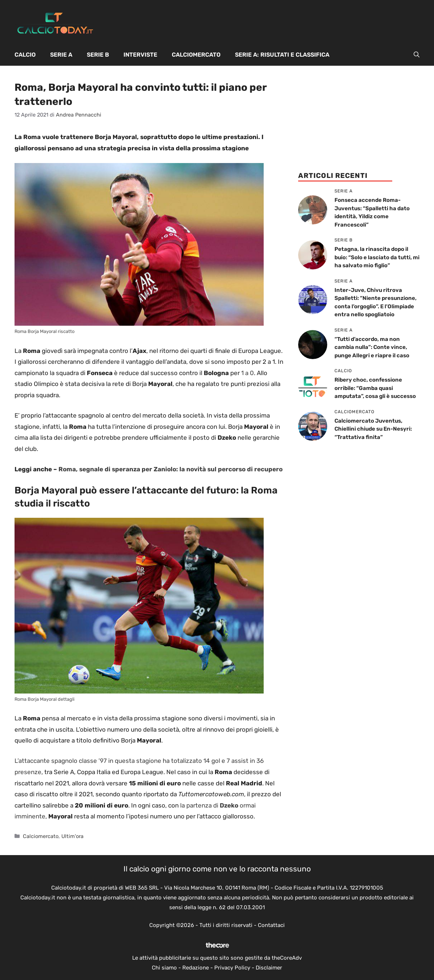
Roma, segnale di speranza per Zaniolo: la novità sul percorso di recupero (171, 469)
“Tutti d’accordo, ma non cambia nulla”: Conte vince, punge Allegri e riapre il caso (372, 347)
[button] (417, 55)
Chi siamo (164, 968)
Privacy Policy (232, 968)
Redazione (196, 968)
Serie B (98, 55)
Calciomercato (196, 55)
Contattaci (271, 925)
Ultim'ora (72, 836)
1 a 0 (248, 373)
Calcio (25, 55)
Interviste (140, 55)
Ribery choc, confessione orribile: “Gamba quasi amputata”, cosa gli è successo (375, 388)
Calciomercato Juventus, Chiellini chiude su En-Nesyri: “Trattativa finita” (373, 429)
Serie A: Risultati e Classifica (282, 55)
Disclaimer (269, 968)
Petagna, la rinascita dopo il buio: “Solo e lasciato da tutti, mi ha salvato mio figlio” (377, 257)
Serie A (61, 55)
